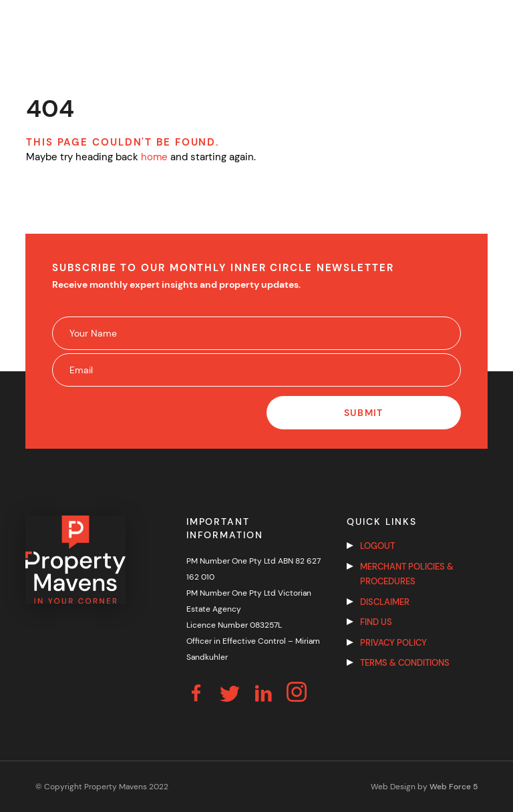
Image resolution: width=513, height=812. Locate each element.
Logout (377, 546)
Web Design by (424, 787)
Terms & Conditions (405, 663)
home (154, 157)
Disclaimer (385, 602)
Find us (376, 622)
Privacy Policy (393, 643)
